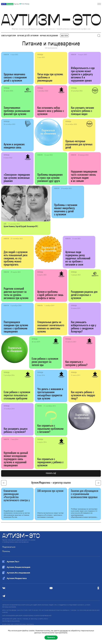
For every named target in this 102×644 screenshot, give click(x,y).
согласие (64, 631)
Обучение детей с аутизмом (28, 36)
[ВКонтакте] (4, 588)
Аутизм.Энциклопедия (16, 567)
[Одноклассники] (98, 588)
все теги (64, 36)
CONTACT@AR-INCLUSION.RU (11, 621)
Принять (51, 638)
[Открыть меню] (99, 4)
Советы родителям (9, 36)
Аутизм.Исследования (16, 573)
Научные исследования (49, 36)
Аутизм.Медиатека (14, 578)
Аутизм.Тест (11, 562)
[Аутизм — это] (21, 537)
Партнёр (22, 4)
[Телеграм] (4, 596)
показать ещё (51, 473)
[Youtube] (51, 588)
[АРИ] (7, 4)
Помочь (6, 551)
